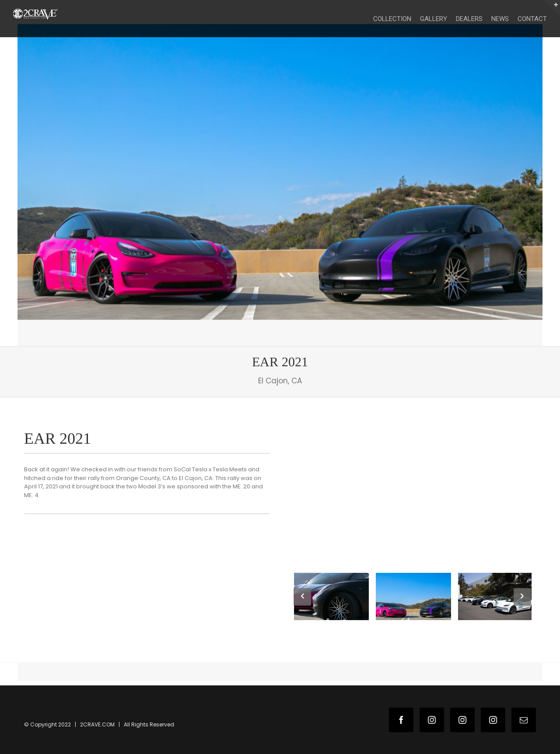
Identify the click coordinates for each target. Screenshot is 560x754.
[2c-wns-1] (280, 172)
